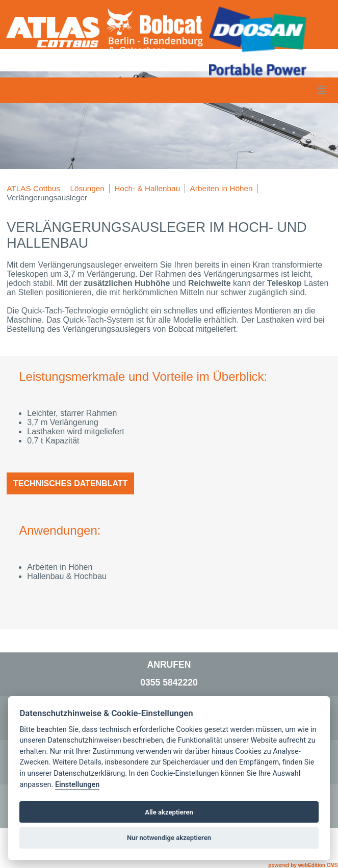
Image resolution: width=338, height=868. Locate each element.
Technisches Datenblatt (70, 483)
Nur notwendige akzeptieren (169, 838)
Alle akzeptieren (169, 812)
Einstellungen (77, 785)
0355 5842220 (169, 682)
